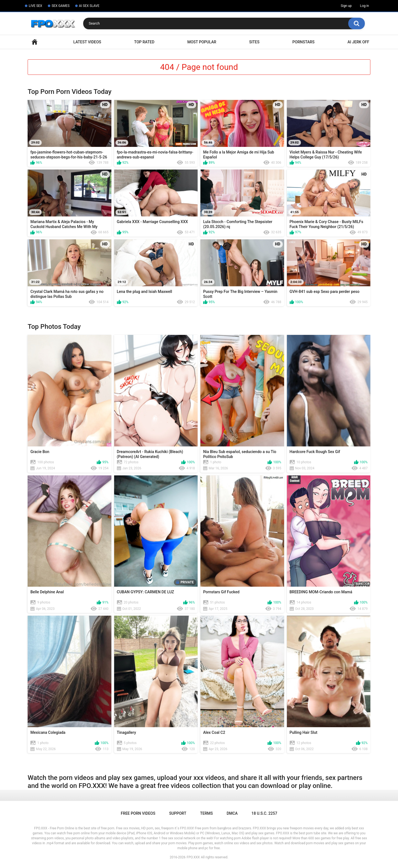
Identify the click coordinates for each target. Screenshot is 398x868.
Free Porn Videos (138, 813)
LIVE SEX (36, 6)
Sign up (346, 6)
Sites (254, 42)
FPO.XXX (193, 857)
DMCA (232, 813)
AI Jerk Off (358, 42)
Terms (206, 813)
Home (35, 42)
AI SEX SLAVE (89, 6)
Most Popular (202, 42)
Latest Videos (87, 42)
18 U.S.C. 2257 (264, 813)
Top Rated (144, 42)
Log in (364, 6)
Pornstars (303, 42)
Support (178, 813)
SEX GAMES (61, 6)
